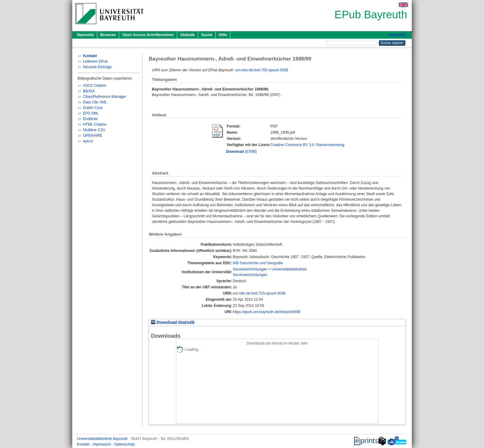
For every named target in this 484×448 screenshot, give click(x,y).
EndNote (90, 119)
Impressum (102, 444)
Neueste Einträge (97, 67)
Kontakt (84, 444)
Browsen (108, 35)
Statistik (188, 35)
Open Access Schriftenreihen (148, 35)
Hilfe (223, 35)
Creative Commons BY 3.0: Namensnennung (307, 145)
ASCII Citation (95, 86)
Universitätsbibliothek (289, 269)
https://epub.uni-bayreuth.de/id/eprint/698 (267, 312)
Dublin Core (93, 108)
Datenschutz (125, 444)
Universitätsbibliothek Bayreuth (103, 439)
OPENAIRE (93, 136)
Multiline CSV (94, 130)
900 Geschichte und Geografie (258, 263)
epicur (88, 141)
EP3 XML (91, 113)
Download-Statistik (173, 322)
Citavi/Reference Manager (104, 97)
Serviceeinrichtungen (250, 269)
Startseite (85, 35)
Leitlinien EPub (95, 61)
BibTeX (89, 91)
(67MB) (241, 152)
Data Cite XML (95, 102)
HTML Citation (95, 124)
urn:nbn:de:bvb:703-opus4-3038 (262, 70)
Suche (207, 35)
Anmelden (397, 35)
